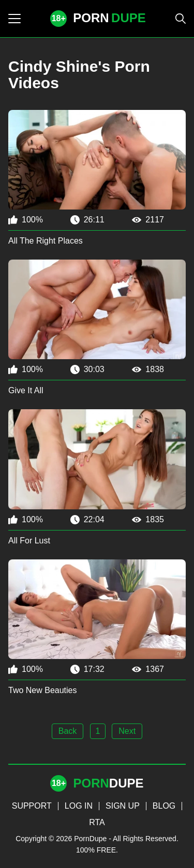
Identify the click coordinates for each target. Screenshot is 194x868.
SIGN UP (123, 806)
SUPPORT (32, 806)
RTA (97, 822)
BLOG (164, 806)
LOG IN (79, 806)
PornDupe (90, 839)
